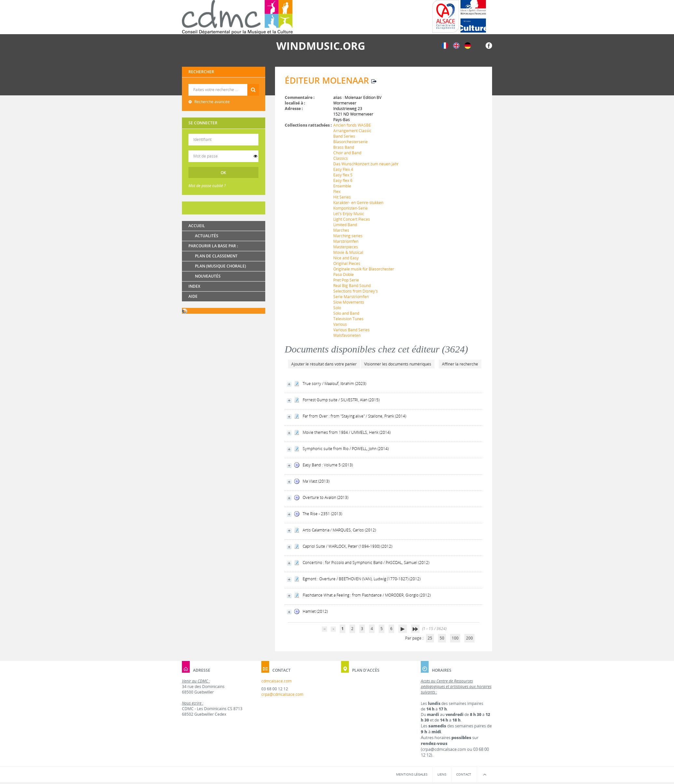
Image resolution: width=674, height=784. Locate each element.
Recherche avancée (212, 102)
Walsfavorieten (347, 335)
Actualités (207, 236)
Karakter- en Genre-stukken (358, 203)
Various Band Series (351, 330)
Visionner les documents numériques (398, 364)
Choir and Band (347, 153)
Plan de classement (216, 256)
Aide (193, 296)
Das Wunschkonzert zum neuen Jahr (366, 164)
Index (194, 286)
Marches (341, 230)
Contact (464, 774)
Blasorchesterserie (351, 142)
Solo (337, 308)
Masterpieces (346, 247)
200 (469, 638)
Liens (442, 774)
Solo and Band (346, 313)
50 (442, 638)
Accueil (197, 226)
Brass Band (344, 147)
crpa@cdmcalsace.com (282, 694)
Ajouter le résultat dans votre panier (324, 364)
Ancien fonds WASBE (352, 125)
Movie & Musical (348, 252)
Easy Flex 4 (343, 169)
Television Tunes (348, 319)
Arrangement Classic (352, 131)
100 (455, 638)
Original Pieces (347, 263)
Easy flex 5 (343, 175)
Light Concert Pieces (352, 219)
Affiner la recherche (460, 364)
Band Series (344, 136)
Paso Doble (344, 275)
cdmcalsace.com (276, 681)
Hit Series (342, 197)
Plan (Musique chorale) (220, 266)
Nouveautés (208, 276)
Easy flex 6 (343, 180)
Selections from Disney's (356, 291)
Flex (337, 192)
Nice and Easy (346, 258)
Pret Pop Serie (346, 280)
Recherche (224, 84)
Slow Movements (349, 302)
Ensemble (342, 186)
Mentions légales (412, 774)
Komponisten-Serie (351, 208)
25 (430, 638)
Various (340, 324)
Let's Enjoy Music (349, 214)
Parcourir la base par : (213, 246)
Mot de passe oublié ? (207, 186)
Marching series (348, 236)
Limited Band (345, 225)
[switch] (255, 156)
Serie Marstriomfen (351, 297)
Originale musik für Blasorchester (364, 269)
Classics (341, 158)
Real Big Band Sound (352, 286)
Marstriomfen (346, 241)
